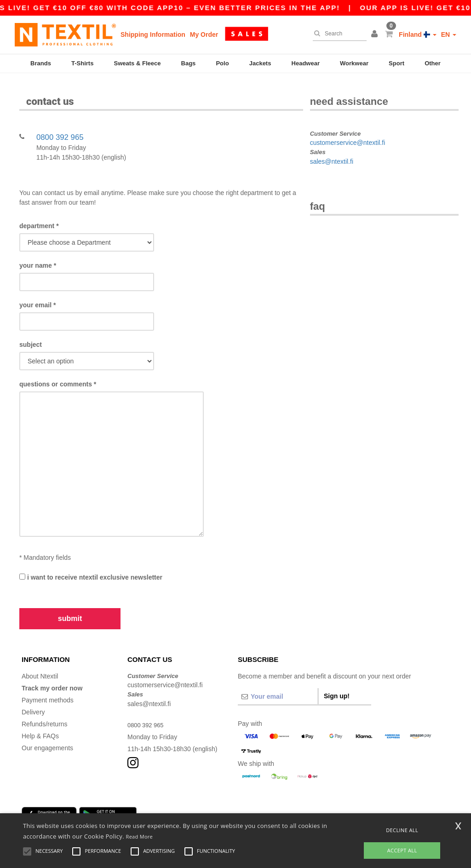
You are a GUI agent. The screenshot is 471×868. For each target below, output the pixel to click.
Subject (31, 333)
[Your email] (278, 685)
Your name (38, 254)
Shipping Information (153, 34)
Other (433, 63)
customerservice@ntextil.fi (348, 132)
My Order (204, 34)
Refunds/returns (45, 713)
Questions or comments (58, 373)
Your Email (37, 294)
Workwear (354, 63)
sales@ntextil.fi (332, 150)
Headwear (306, 63)
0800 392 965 (60, 126)
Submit (70, 607)
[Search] (337, 34)
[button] (376, 34)
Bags (189, 63)
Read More (140, 836)
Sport (396, 63)
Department (39, 215)
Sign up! (337, 684)
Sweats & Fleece (138, 63)
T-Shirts (82, 63)
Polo (222, 63)
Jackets (260, 63)
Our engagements (47, 736)
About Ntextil (40, 665)
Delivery (33, 701)
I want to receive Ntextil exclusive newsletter (91, 566)
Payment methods (48, 689)
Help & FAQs (40, 724)
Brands (41, 63)
